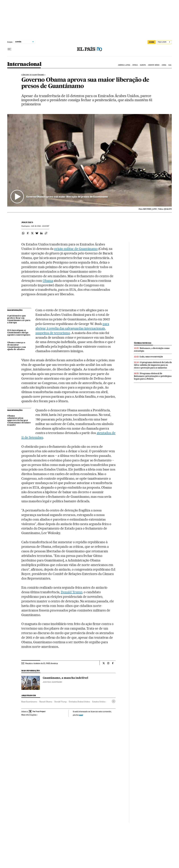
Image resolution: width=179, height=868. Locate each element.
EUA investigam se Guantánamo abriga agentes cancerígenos (19, 333)
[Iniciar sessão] (164, 42)
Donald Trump (72, 592)
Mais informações (29, 715)
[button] (89, 160)
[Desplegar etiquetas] (114, 701)
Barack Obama (46, 702)
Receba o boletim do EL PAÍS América (42, 663)
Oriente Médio (154, 65)
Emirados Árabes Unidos (79, 702)
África (135, 65)
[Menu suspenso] (10, 49)
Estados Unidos (99, 702)
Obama (48, 281)
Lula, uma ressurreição (151, 357)
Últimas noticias (143, 343)
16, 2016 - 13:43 (40, 226)
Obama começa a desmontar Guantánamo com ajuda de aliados (17, 346)
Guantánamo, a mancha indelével (65, 678)
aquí (81, 715)
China (164, 65)
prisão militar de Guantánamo (76, 249)
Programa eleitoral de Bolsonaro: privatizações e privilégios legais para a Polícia (153, 376)
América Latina (124, 65)
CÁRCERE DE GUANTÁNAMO (33, 75)
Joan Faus (27, 222)
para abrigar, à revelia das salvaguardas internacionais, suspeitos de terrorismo (72, 328)
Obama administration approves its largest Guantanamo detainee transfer (19, 420)
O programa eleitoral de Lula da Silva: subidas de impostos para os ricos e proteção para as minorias (153, 365)
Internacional (24, 64)
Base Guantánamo (29, 702)
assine (152, 42)
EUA (170, 65)
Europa (143, 65)
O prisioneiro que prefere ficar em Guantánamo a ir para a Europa (19, 319)
